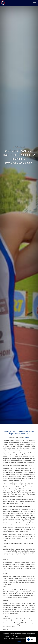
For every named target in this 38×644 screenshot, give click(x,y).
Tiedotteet (27, 438)
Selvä (19, 641)
